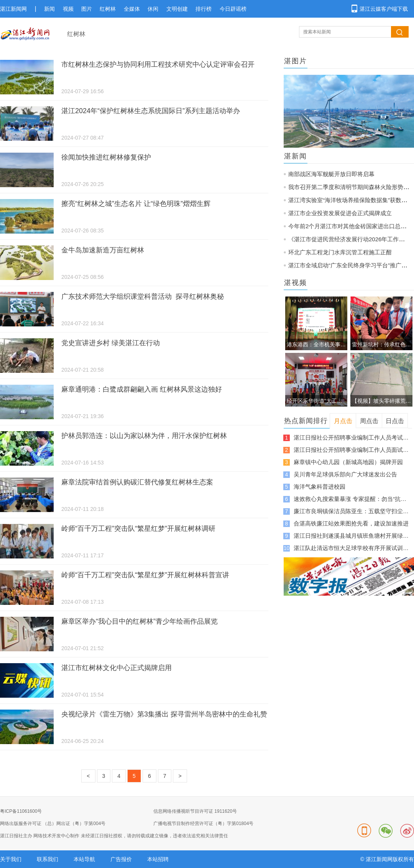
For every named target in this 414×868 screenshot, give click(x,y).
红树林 (108, 9)
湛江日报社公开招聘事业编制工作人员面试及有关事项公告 (351, 450)
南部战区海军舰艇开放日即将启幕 (331, 174)
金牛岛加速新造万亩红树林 (103, 250)
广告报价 (121, 859)
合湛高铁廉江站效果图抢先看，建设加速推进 (351, 523)
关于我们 (11, 859)
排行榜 (204, 9)
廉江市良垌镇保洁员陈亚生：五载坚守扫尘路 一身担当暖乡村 (351, 511)
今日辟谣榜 (233, 9)
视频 (68, 9)
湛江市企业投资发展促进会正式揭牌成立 (340, 213)
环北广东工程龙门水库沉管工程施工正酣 (340, 252)
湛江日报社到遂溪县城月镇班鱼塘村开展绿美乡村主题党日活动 (351, 536)
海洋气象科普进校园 (320, 487)
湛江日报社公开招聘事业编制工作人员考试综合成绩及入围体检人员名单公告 (351, 437)
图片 (87, 9)
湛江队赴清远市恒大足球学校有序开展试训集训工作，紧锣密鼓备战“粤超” (351, 548)
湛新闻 (296, 156)
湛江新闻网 (13, 9)
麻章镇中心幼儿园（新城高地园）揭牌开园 (348, 462)
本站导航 (84, 859)
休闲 (153, 9)
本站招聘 (158, 859)
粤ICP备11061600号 (21, 811)
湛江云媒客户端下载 (384, 9)
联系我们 (48, 859)
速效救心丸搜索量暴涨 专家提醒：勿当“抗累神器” (351, 499)
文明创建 (177, 9)
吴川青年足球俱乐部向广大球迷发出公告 (345, 474)
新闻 (49, 9)
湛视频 (296, 283)
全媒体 (132, 9)
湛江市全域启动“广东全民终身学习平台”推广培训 (351, 265)
